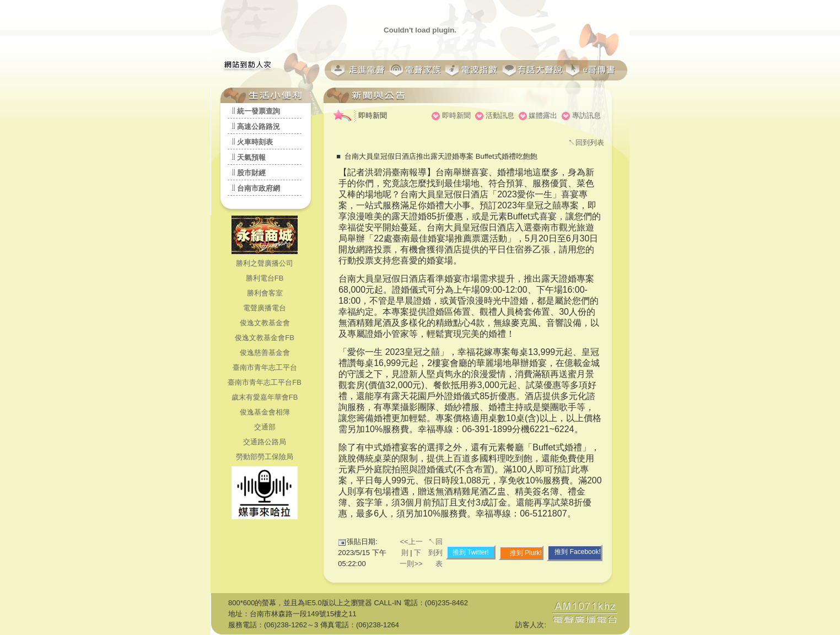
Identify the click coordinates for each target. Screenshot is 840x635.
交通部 (265, 427)
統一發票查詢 (259, 111)
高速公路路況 (259, 127)
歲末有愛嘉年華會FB (265, 397)
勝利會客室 (265, 293)
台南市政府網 (259, 188)
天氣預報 (251, 157)
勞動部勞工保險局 (265, 457)
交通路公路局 (265, 442)
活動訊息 (500, 115)
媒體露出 (543, 115)
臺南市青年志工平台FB (265, 382)
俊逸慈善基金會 (265, 353)
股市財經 (251, 173)
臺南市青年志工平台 (265, 367)
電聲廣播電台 (265, 308)
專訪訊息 (586, 115)
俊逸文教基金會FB (265, 338)
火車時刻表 (255, 142)
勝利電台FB (265, 278)
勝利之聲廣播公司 (265, 263)
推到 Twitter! (471, 552)
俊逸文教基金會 (265, 323)
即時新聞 (456, 115)
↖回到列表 (586, 142)
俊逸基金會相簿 (265, 412)
